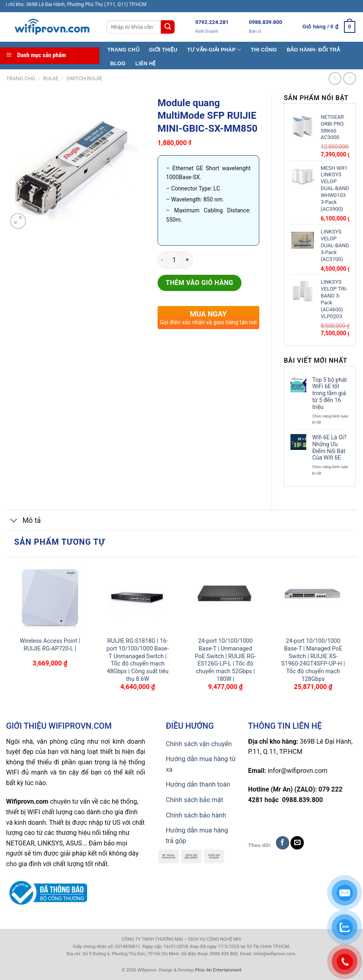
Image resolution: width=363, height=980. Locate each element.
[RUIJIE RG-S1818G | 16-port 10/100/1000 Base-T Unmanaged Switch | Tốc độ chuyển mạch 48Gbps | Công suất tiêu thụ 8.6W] (138, 597)
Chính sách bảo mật (194, 800)
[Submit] (168, 27)
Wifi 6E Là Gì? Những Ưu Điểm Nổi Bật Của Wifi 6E (330, 447)
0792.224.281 (212, 22)
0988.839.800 (265, 22)
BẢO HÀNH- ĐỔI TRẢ (313, 50)
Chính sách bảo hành (196, 815)
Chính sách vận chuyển (199, 744)
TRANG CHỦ (123, 50)
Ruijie (51, 78)
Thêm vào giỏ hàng (200, 283)
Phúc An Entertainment (218, 970)
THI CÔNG (264, 50)
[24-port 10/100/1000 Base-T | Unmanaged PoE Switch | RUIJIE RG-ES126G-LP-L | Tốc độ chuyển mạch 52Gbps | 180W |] (225, 597)
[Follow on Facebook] (283, 843)
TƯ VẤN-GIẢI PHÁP (214, 50)
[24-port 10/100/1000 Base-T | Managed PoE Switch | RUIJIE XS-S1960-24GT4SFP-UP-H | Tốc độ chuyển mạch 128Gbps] (313, 597)
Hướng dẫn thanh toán (198, 784)
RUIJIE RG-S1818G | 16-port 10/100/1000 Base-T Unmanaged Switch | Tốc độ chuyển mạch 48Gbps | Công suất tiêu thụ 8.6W (138, 660)
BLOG (118, 63)
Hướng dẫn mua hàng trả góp (197, 836)
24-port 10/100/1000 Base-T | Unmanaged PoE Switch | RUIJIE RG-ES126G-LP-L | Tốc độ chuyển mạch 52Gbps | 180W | (225, 660)
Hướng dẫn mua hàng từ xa (201, 764)
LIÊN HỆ (146, 63)
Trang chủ (21, 78)
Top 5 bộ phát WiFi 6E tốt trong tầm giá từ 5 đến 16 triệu (330, 393)
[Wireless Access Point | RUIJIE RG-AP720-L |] (50, 597)
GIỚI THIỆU (163, 50)
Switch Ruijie (84, 78)
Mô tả (23, 521)
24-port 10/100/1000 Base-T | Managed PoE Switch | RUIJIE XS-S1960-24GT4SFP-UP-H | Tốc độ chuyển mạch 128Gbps (313, 660)
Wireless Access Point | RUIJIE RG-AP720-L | (50, 645)
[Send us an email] (297, 843)
